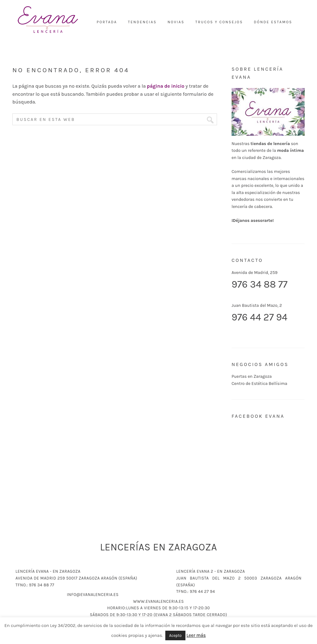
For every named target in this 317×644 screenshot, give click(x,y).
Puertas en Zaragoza (252, 376)
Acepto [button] (175, 635)
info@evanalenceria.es (93, 595)
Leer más (196, 635)
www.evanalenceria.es (158, 601)
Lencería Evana (48, 20)
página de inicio (166, 86)
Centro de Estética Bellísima (259, 384)
